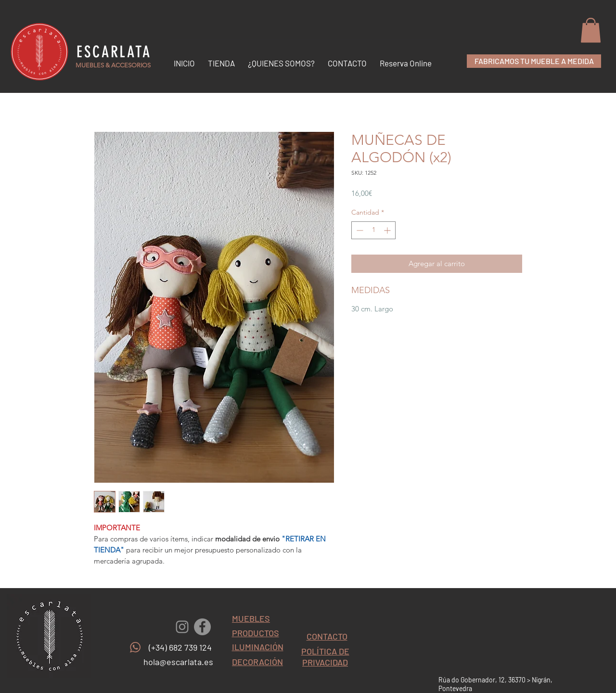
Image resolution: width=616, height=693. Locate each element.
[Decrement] (359, 230)
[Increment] (388, 230)
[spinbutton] (373, 230)
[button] (591, 30)
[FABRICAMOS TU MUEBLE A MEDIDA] (534, 61)
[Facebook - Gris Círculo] (202, 627)
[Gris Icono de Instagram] (182, 627)
